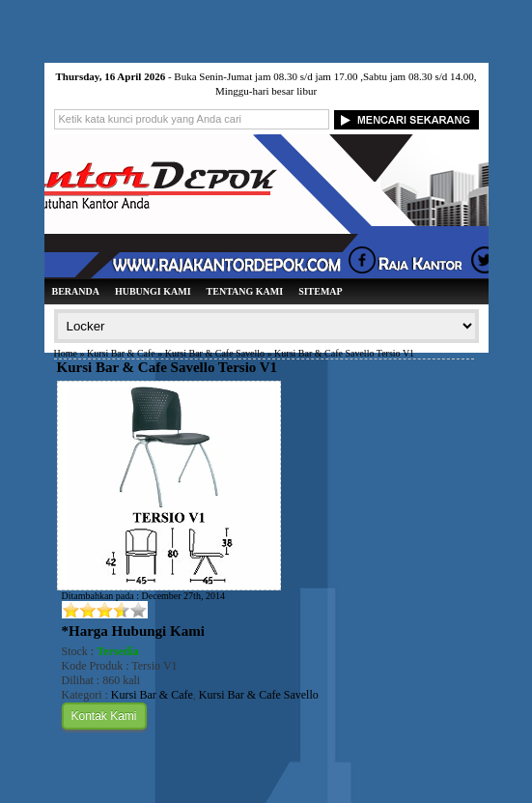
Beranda (76, 291)
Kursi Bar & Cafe (121, 353)
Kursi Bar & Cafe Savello (215, 353)
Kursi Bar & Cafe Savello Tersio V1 (168, 367)
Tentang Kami (245, 291)
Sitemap (321, 291)
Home (66, 353)
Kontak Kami (104, 716)
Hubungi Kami (153, 291)
